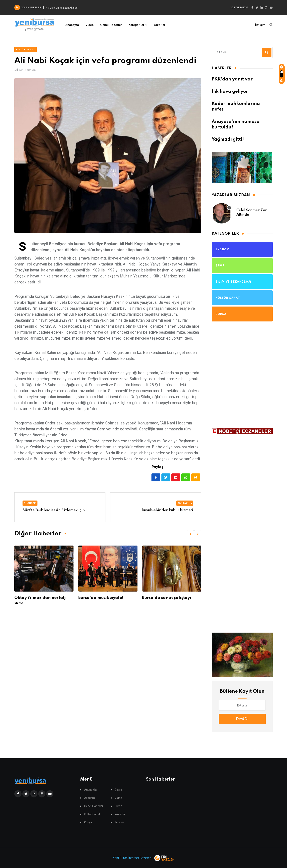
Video (90, 25)
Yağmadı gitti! (228, 139)
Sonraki (185, 503)
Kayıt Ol (242, 719)
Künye (88, 822)
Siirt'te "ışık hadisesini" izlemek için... (55, 510)
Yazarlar (160, 25)
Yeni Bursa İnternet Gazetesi (133, 858)
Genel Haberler (111, 25)
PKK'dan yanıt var (232, 79)
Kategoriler (136, 25)
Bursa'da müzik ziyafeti (101, 598)
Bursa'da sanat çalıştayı (167, 598)
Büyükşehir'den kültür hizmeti (168, 510)
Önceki (30, 503)
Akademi (90, 798)
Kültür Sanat (92, 814)
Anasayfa (72, 25)
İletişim (260, 25)
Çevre (118, 790)
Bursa (118, 806)
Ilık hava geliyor (230, 92)
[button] (190, 534)
